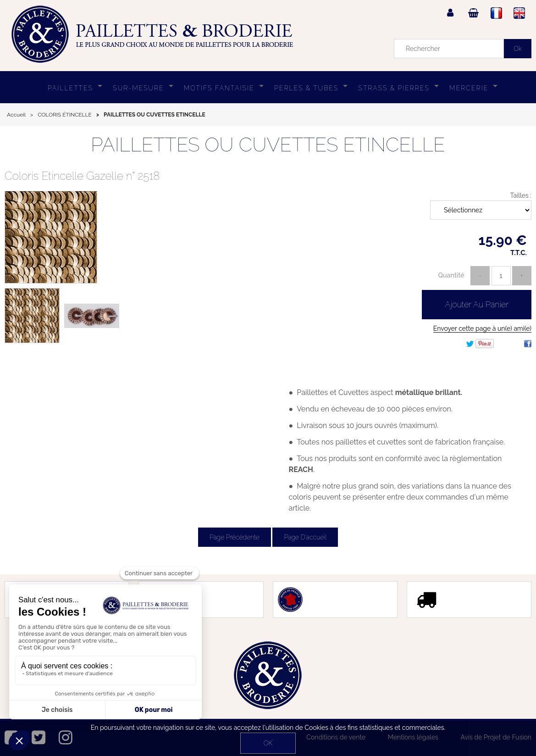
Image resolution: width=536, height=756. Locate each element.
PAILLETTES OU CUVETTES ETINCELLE (268, 145)
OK (268, 743)
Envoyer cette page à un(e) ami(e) (482, 328)
